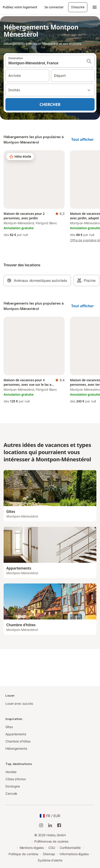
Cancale (11, 793)
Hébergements (16, 748)
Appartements (16, 734)
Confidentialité (70, 848)
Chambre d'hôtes (18, 741)
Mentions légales (32, 848)
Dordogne (13, 786)
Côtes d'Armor (16, 779)
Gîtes (9, 727)
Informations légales (74, 854)
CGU (52, 848)
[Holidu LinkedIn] (50, 825)
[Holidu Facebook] (59, 825)
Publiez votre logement (20, 7)
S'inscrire (78, 7)
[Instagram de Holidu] (41, 825)
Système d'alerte (50, 860)
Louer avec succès (19, 703)
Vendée (11, 772)
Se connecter (54, 7)
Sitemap (49, 854)
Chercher (50, 104)
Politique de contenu (23, 854)
